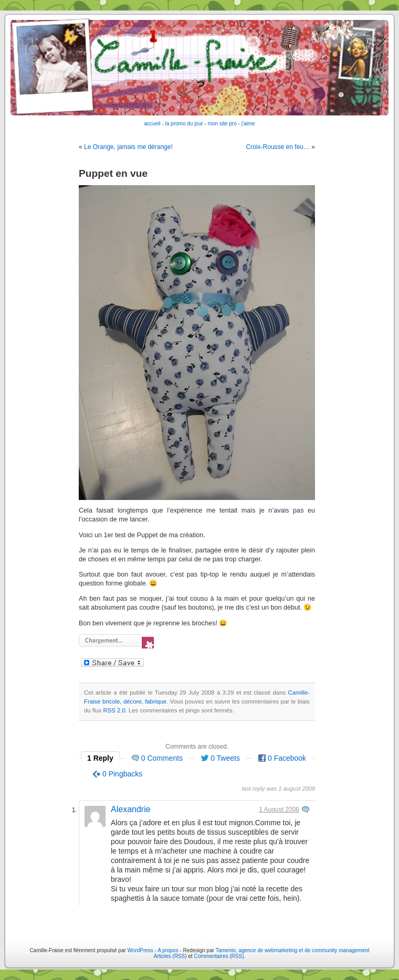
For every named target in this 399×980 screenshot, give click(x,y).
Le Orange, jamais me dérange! (128, 147)
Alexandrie (131, 809)
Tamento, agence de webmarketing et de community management (293, 950)
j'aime (248, 124)
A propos (169, 950)
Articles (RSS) (170, 956)
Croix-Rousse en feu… (278, 147)
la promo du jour (184, 124)
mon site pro (222, 124)
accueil (153, 124)
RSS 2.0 (114, 710)
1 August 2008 (279, 809)
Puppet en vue (113, 173)
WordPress (140, 950)
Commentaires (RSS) (219, 956)
